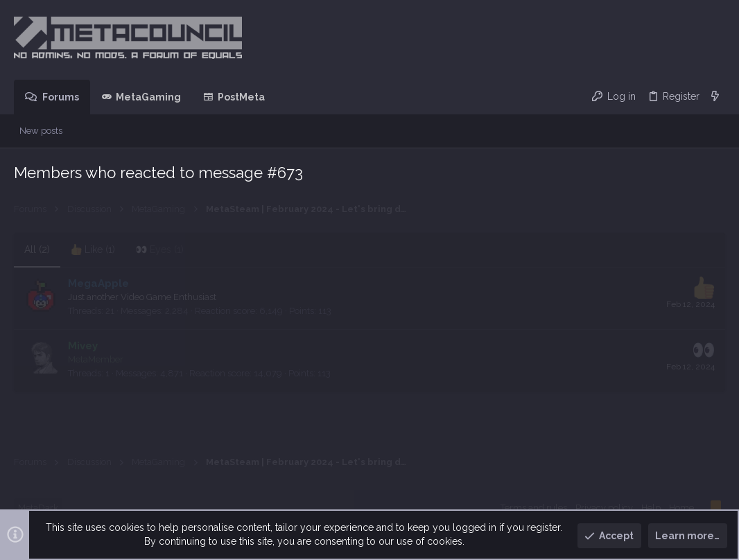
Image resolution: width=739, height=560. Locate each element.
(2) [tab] (37, 250)
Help (651, 508)
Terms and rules (534, 508)
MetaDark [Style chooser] (38, 508)
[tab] (93, 250)
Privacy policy (604, 508)
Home (681, 508)
